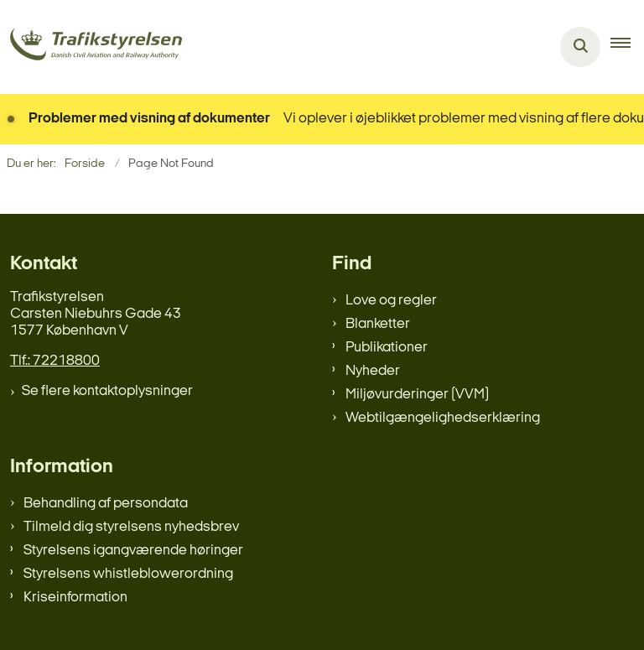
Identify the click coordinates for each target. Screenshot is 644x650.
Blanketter (378, 324)
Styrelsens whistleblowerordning (128, 574)
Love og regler (391, 301)
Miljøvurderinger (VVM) (417, 395)
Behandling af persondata (106, 504)
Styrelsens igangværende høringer (133, 551)
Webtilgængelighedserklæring (443, 418)
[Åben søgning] (580, 47)
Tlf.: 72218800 (55, 361)
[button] (627, 47)
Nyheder (373, 371)
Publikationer (387, 348)
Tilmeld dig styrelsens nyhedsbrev (131, 527)
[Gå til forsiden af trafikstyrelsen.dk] (91, 47)
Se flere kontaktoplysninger (107, 391)
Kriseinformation (75, 598)
